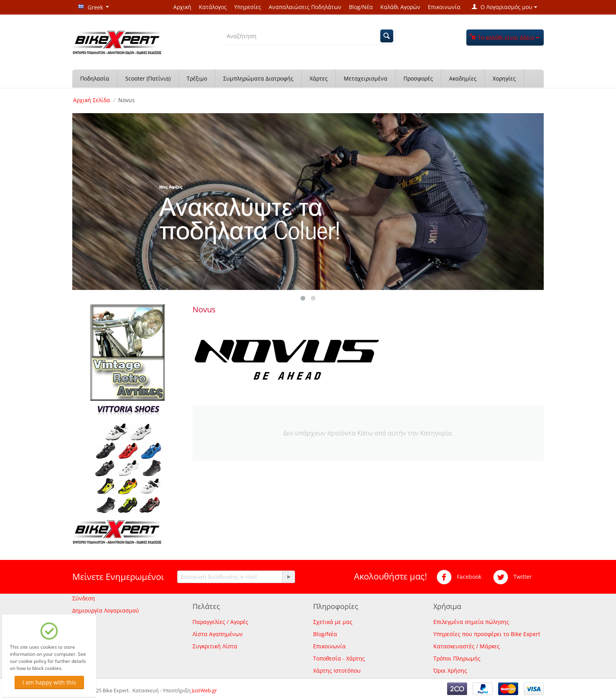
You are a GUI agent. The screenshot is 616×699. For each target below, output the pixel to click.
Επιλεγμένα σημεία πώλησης (471, 622)
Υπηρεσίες (248, 7)
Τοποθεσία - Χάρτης (339, 658)
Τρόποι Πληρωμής (457, 658)
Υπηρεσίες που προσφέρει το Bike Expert (487, 634)
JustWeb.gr (204, 690)
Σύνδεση (84, 598)
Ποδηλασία (95, 78)
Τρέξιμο (197, 78)
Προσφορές (418, 78)
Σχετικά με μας (333, 622)
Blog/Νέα (361, 7)
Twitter (512, 577)
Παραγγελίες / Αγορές (220, 622)
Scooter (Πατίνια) (148, 78)
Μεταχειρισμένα (366, 78)
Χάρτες (319, 78)
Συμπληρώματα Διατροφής (258, 78)
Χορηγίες (504, 78)
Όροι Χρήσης (450, 671)
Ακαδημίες (463, 78)
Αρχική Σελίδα (92, 100)
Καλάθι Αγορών (400, 7)
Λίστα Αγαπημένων (218, 634)
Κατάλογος (213, 7)
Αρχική (182, 7)
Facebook (459, 577)
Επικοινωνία (444, 7)
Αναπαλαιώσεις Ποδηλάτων (305, 7)
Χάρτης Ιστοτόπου (337, 671)
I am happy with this (49, 682)
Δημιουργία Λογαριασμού (106, 610)
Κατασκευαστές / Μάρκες (467, 646)
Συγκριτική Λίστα (215, 646)
